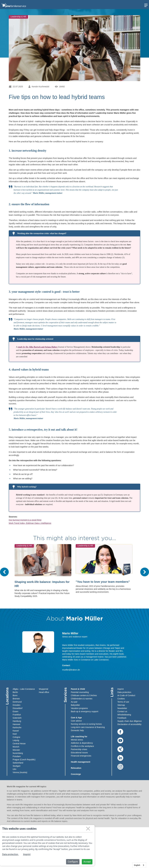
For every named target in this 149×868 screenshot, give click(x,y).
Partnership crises (79, 749)
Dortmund (17, 702)
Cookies (121, 699)
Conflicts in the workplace (82, 746)
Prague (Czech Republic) (24, 760)
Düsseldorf (18, 708)
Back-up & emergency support (85, 711)
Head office (44, 692)
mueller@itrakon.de (71, 670)
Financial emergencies (81, 756)
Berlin (15, 692)
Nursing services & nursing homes (86, 724)
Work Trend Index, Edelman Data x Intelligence (30, 523)
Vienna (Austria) (20, 772)
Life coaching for (79, 737)
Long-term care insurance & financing (88, 727)
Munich (16, 747)
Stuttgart (17, 766)
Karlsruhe (17, 727)
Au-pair (74, 702)
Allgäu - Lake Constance (24, 689)
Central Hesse (19, 744)
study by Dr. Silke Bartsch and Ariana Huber (38, 347)
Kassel (16, 731)
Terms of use (123, 702)
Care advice (76, 721)
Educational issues (79, 753)
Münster (16, 750)
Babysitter (75, 705)
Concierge (76, 774)
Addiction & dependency (82, 743)
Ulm (14, 769)
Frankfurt (17, 715)
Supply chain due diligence (130, 721)
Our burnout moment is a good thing (25, 520)
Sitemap (121, 705)
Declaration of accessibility (129, 724)
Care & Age (76, 718)
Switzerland (18, 763)
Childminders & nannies (82, 699)
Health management (81, 762)
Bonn (15, 695)
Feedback (122, 718)
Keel (15, 734)
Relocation (76, 768)
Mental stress (77, 740)
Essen (15, 711)
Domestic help (77, 730)
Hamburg (17, 721)
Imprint (121, 689)
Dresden (17, 705)
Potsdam (17, 756)
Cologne (16, 737)
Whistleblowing (124, 715)
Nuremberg (18, 753)
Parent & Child (78, 689)
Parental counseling (80, 692)
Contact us (122, 711)
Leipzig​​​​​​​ (16, 740)
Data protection (124, 692)
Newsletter (122, 708)
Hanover (17, 724)
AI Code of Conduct (126, 695)
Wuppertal (44, 689)
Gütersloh (17, 718)
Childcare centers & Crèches (84, 695)
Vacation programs (79, 708)
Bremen (16, 699)
